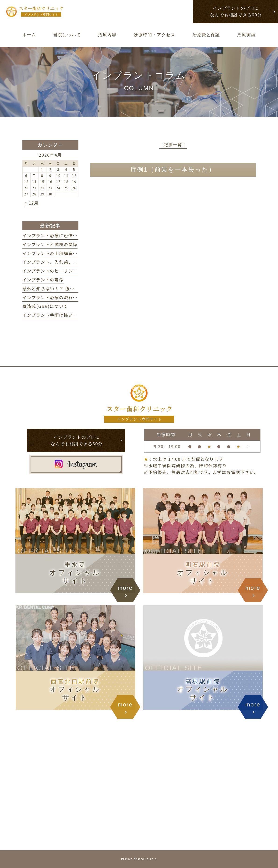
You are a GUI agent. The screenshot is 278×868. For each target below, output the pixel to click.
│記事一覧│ (173, 144)
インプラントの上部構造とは (52, 253)
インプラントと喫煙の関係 (50, 244)
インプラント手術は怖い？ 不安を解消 (64, 315)
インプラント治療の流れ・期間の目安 (62, 297)
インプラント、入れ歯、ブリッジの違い (64, 262)
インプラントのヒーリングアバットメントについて (75, 271)
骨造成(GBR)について (45, 306)
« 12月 (32, 203)
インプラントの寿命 (43, 280)
